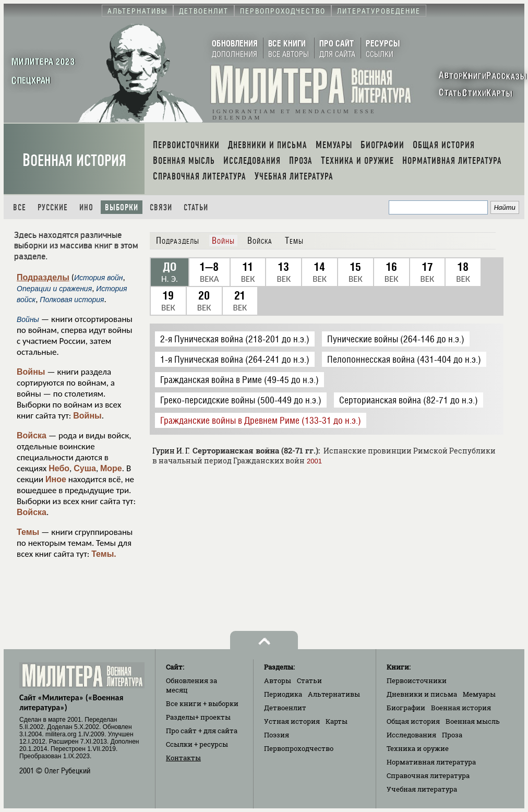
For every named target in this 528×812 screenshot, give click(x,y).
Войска (32, 435)
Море (111, 468)
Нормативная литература (431, 762)
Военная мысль (473, 721)
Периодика (283, 694)
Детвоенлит (285, 708)
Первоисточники (417, 680)
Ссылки (197, 744)
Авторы (278, 680)
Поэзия (277, 735)
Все (20, 207)
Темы (28, 532)
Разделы (198, 717)
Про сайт (202, 731)
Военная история (74, 160)
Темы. (104, 554)
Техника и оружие (418, 748)
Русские (53, 207)
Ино (86, 207)
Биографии (406, 708)
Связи (161, 207)
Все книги (202, 703)
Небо (59, 468)
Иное (56, 479)
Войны (31, 372)
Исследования (411, 735)
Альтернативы (334, 694)
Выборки (122, 207)
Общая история (413, 721)
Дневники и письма (422, 694)
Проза (452, 735)
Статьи (196, 207)
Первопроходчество (299, 748)
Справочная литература (428, 775)
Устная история (292, 721)
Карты (337, 721)
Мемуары (479, 694)
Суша (85, 468)
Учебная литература (422, 789)
